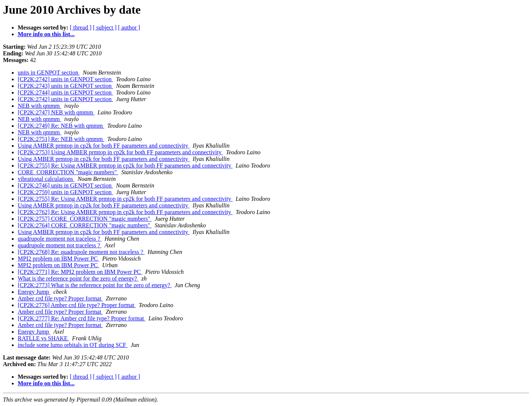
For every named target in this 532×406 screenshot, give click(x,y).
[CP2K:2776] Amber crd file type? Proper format (77, 305)
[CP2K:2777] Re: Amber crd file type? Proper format (82, 318)
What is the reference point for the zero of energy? (78, 278)
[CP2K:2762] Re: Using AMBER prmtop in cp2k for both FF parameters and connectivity (125, 212)
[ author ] (129, 27)
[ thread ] (81, 27)
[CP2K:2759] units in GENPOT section (65, 192)
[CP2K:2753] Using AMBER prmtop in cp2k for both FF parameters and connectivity (120, 152)
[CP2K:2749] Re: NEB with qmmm (61, 126)
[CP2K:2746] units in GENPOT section (65, 185)
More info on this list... (46, 34)
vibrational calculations (46, 179)
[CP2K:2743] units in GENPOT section (65, 86)
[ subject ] (105, 27)
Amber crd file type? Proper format (60, 298)
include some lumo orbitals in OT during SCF (73, 345)
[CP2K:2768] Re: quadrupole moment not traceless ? (81, 252)
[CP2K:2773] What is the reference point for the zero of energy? (95, 285)
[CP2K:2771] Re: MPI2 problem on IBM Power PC (80, 272)
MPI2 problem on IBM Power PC (58, 259)
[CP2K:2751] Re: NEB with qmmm (61, 139)
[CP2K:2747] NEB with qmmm (56, 112)
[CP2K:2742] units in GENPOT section (65, 79)
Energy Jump (34, 292)
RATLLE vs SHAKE (43, 338)
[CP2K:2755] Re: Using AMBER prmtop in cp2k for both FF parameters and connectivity (125, 166)
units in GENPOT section (49, 73)
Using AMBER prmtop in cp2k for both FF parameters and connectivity (104, 146)
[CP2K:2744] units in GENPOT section (65, 92)
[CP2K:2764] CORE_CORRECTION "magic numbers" (85, 225)
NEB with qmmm (40, 106)
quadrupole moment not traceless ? (60, 239)
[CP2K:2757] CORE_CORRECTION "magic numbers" (85, 219)
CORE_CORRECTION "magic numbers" (68, 172)
